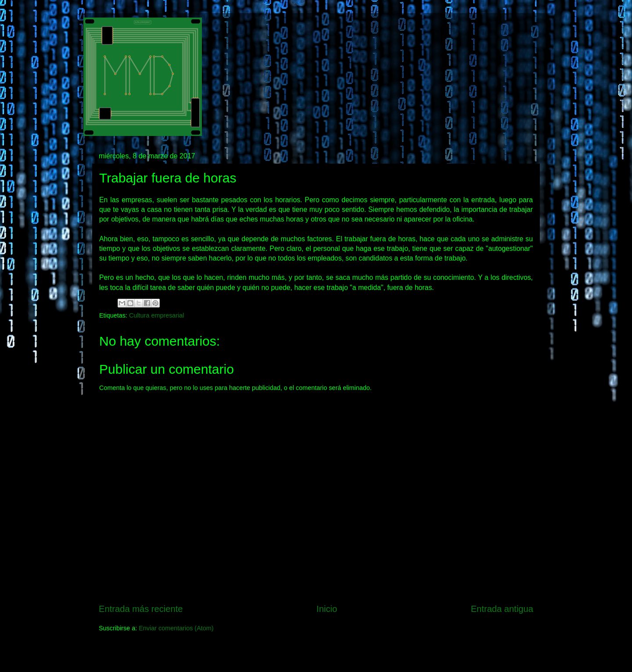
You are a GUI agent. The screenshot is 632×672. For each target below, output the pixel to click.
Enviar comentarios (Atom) (176, 628)
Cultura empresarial (157, 315)
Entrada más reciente (141, 609)
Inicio (327, 609)
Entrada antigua (502, 609)
